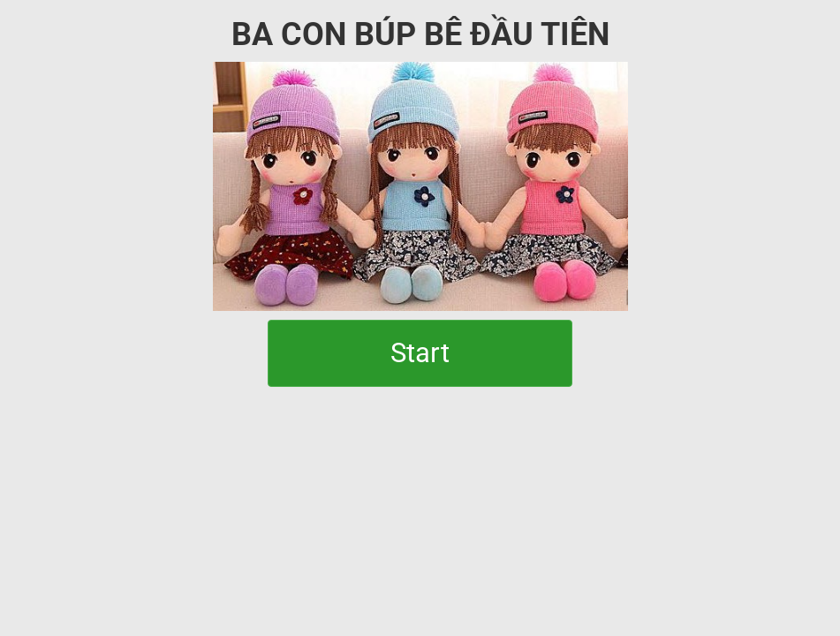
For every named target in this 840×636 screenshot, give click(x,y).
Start (420, 353)
